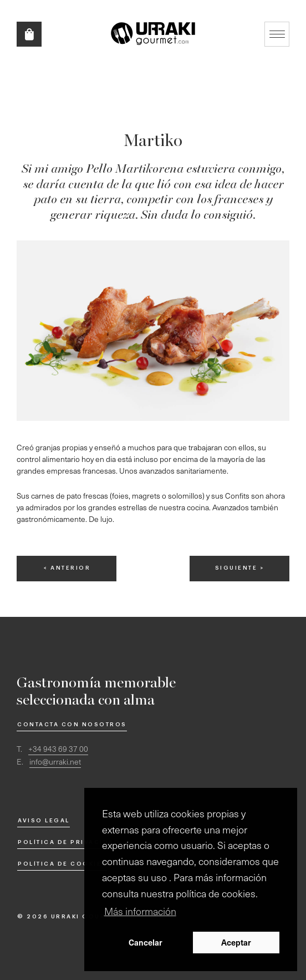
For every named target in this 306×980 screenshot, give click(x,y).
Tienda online (29, 34)
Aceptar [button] (236, 942)
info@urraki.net (55, 762)
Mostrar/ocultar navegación (277, 34)
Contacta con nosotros (72, 725)
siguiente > (240, 568)
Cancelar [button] (146, 942)
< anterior (67, 568)
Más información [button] (140, 911)
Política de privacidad (69, 842)
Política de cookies (62, 864)
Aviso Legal (44, 821)
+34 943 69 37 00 (58, 749)
